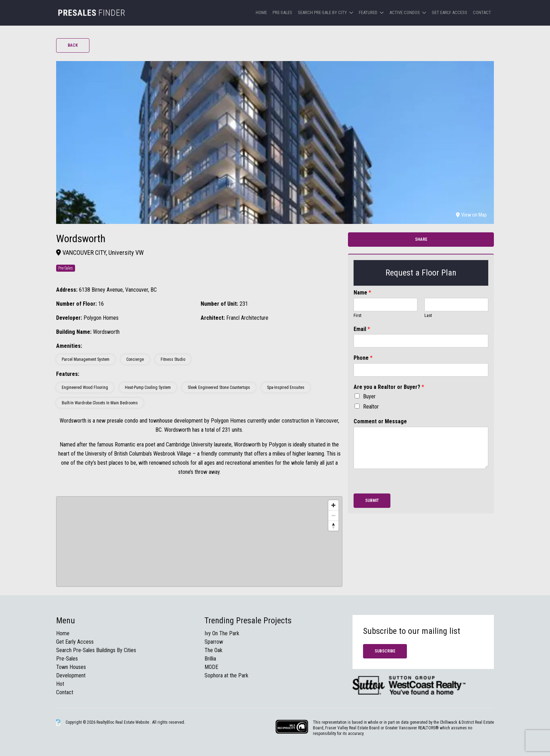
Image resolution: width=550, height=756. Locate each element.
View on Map (471, 215)
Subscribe (385, 651)
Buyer (369, 396)
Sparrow (214, 642)
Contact (482, 12)
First (358, 315)
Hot (60, 684)
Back (73, 45)
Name (362, 293)
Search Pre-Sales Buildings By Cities (96, 650)
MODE (211, 667)
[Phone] (421, 370)
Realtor (371, 407)
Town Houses (71, 667)
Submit (372, 500)
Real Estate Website (133, 722)
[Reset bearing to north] (333, 526)
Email (362, 329)
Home (261, 12)
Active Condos (405, 12)
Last (428, 315)
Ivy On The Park (222, 633)
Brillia (210, 659)
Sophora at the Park (226, 675)
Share (421, 239)
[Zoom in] (333, 505)
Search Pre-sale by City (322, 12)
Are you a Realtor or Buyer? (389, 387)
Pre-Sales (282, 12)
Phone (363, 358)
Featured (368, 12)
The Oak (213, 650)
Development (71, 675)
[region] (199, 542)
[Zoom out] (333, 515)
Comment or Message (380, 421)
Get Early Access (450, 12)
